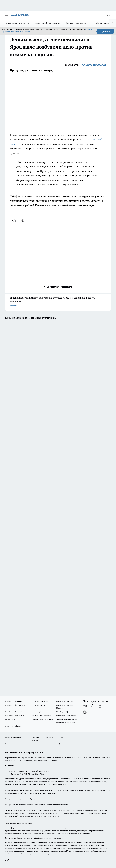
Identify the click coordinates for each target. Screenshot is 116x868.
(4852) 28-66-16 (32, 771)
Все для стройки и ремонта (47, 23)
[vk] (14, 220)
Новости (35, 744)
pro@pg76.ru (44, 771)
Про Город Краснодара (66, 716)
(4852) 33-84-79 (26, 774)
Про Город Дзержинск (40, 701)
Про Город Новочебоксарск (17, 712)
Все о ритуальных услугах (78, 23)
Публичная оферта (13, 726)
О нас (61, 737)
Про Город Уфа (63, 712)
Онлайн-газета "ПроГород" (42, 719)
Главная (62, 744)
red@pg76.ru (39, 774)
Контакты (9, 744)
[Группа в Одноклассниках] (92, 706)
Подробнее (85, 834)
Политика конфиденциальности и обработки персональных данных (34, 838)
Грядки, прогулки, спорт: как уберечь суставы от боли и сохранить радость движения (58, 302)
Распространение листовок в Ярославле (22, 799)
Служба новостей (94, 65)
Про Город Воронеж (14, 701)
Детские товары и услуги (17, 23)
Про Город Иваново (65, 701)
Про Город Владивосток (41, 716)
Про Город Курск (38, 705)
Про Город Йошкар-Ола (15, 705)
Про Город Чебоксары (14, 716)
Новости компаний (13, 737)
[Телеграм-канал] (100, 706)
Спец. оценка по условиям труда (19, 823)
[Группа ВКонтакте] (85, 706)
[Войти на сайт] (108, 15)
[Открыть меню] (6, 15)
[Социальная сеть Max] (85, 712)
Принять (105, 31)
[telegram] (24, 220)
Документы (10, 719)
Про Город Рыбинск (39, 712)
